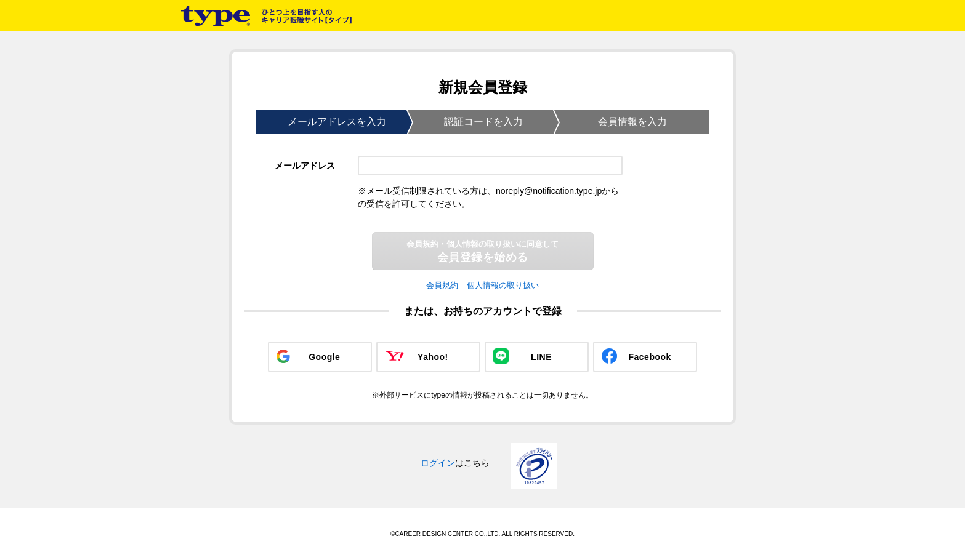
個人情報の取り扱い (503, 285)
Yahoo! (433, 357)
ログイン (438, 463)
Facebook (650, 357)
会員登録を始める (482, 251)
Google (324, 357)
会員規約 (442, 285)
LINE (541, 357)
